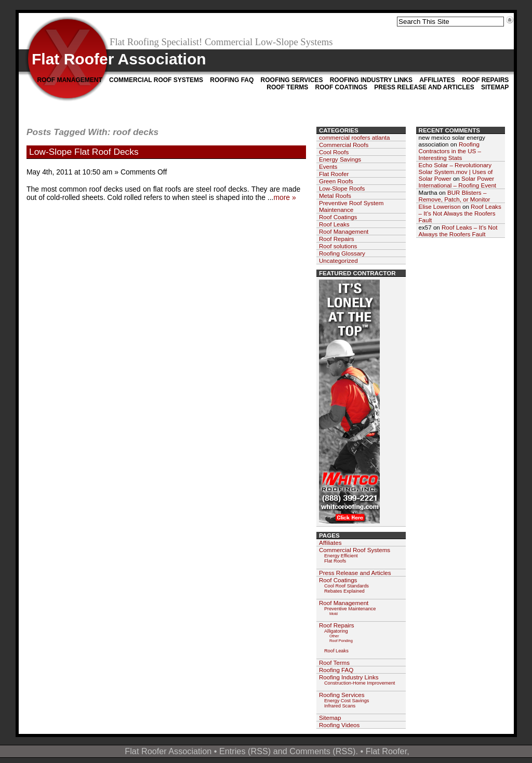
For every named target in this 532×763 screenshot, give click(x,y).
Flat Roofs (335, 561)
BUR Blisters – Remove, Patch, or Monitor (455, 196)
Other (334, 636)
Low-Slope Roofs (342, 188)
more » (284, 197)
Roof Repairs (485, 80)
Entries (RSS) (245, 751)
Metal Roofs (335, 196)
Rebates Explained (344, 591)
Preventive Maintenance (350, 609)
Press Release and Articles (424, 87)
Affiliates (437, 80)
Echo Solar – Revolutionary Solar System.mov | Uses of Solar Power (456, 172)
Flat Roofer (334, 174)
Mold (334, 614)
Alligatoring (336, 631)
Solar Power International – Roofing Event (458, 182)
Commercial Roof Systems (156, 80)
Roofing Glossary (342, 253)
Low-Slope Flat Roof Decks (84, 152)
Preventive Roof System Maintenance (351, 206)
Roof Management (69, 80)
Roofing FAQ (232, 80)
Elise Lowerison (440, 206)
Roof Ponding (341, 641)
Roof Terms (287, 87)
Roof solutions (338, 246)
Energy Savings (340, 159)
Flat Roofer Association (119, 59)
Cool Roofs (334, 152)
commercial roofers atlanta (355, 137)
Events (328, 166)
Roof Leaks (334, 224)
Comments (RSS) (322, 751)
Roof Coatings (341, 87)
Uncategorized (338, 260)
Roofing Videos (339, 725)
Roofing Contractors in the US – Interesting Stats (450, 151)
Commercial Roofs (344, 145)
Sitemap (495, 87)
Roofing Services (292, 80)
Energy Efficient (341, 556)
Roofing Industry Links (371, 80)
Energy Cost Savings (347, 701)
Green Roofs (336, 181)
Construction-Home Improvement (360, 683)
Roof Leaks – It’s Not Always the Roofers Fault (460, 213)
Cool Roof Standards (347, 586)
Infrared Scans (340, 706)
